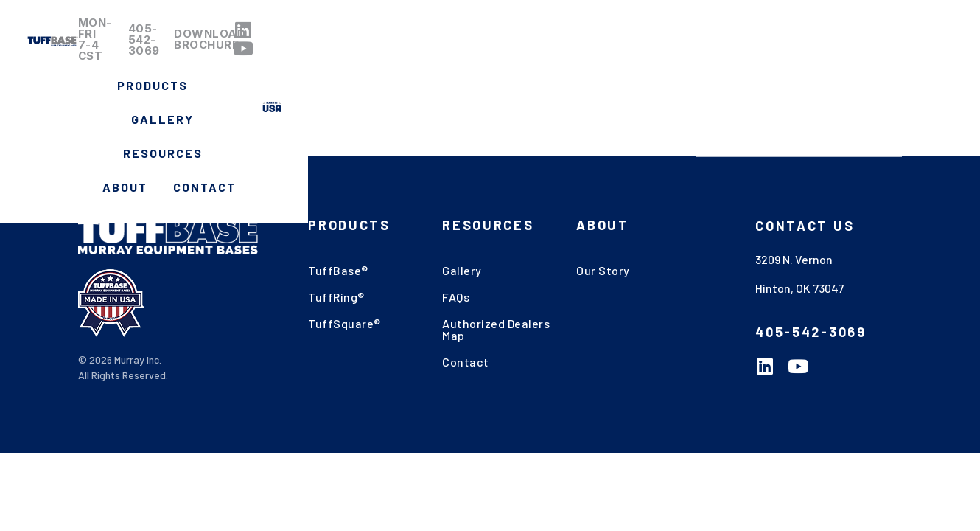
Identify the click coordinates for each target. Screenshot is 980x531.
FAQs (456, 297)
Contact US (805, 225)
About (747, 59)
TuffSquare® (344, 323)
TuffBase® (338, 270)
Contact (826, 59)
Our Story (603, 270)
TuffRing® (336, 297)
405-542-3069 (577, 26)
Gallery (562, 59)
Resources (659, 59)
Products (466, 60)
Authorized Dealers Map (496, 329)
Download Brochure (714, 26)
